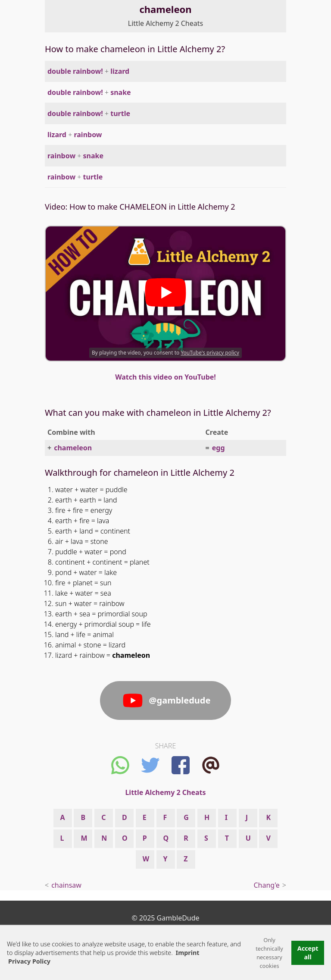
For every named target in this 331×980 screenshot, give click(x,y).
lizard (120, 71)
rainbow (88, 135)
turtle (120, 113)
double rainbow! (75, 71)
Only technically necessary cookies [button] (269, 953)
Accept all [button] (308, 953)
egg (219, 448)
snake (121, 92)
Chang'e (266, 885)
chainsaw (66, 885)
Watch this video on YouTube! (165, 377)
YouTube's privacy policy (210, 353)
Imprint (188, 953)
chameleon (73, 448)
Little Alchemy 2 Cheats (165, 23)
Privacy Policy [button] (29, 961)
